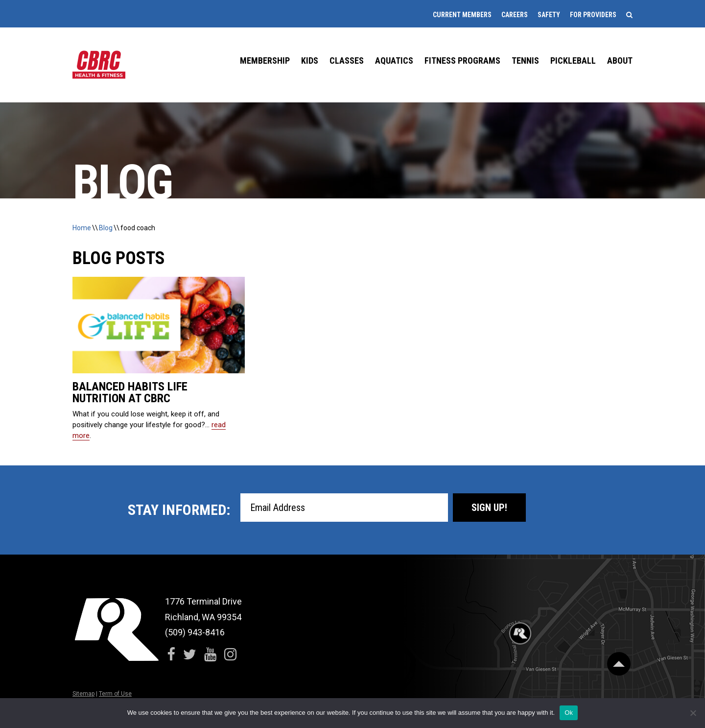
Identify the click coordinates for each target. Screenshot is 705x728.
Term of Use (115, 694)
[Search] (629, 15)
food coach (138, 228)
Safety (549, 15)
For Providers (593, 15)
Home (82, 228)
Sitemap (83, 694)
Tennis (525, 61)
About (620, 61)
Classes (347, 61)
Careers (515, 15)
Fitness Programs (462, 61)
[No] (693, 713)
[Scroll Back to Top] (619, 663)
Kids (310, 61)
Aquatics (394, 61)
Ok (569, 713)
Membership (265, 61)
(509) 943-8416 (195, 632)
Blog (106, 228)
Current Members (462, 15)
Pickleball (573, 61)
